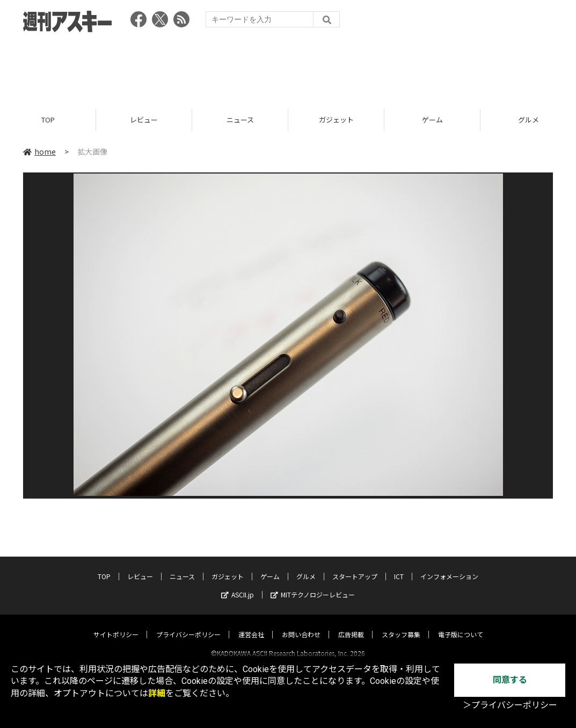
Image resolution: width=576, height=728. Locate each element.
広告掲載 (351, 625)
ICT (399, 567)
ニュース (240, 120)
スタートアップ (355, 567)
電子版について (461, 625)
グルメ (306, 567)
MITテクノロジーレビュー (313, 585)
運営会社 (251, 625)
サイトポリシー (116, 625)
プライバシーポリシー (188, 625)
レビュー (144, 120)
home (39, 152)
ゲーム (432, 120)
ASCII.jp (238, 585)
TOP (48, 120)
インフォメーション (449, 567)
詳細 (157, 693)
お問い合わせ (301, 625)
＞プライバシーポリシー (510, 705)
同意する (510, 680)
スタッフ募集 (401, 625)
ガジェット (336, 120)
